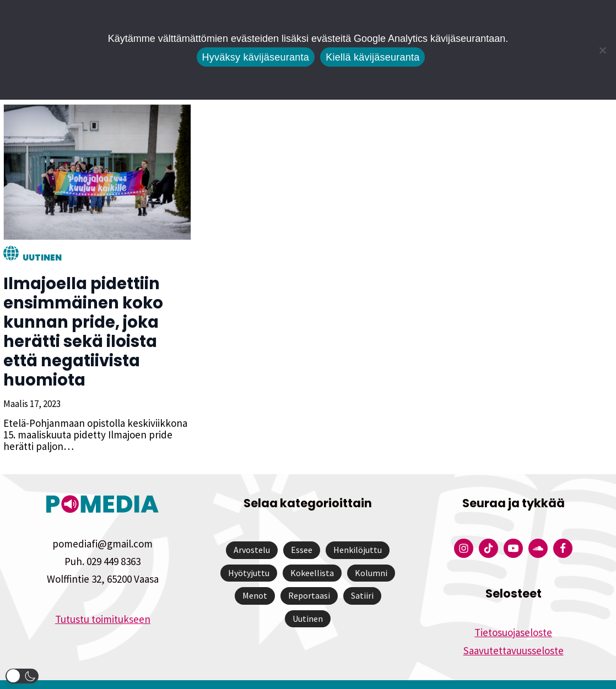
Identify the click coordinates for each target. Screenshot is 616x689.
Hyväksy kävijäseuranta (256, 57)
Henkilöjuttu (358, 530)
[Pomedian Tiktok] (488, 529)
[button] (22, 676)
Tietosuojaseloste (513, 613)
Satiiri (362, 576)
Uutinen (39, 257)
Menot (255, 576)
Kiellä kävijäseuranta (372, 57)
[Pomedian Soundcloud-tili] (538, 529)
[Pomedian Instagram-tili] (464, 529)
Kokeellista (312, 554)
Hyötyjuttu (249, 554)
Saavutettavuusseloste (514, 631)
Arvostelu (252, 530)
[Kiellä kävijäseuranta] (602, 50)
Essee (302, 530)
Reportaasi (309, 576)
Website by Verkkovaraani (308, 675)
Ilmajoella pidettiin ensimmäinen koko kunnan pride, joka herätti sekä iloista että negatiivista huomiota (96, 322)
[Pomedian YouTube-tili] (513, 529)
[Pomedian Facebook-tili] (563, 529)
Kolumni (371, 554)
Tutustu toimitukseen (103, 600)
